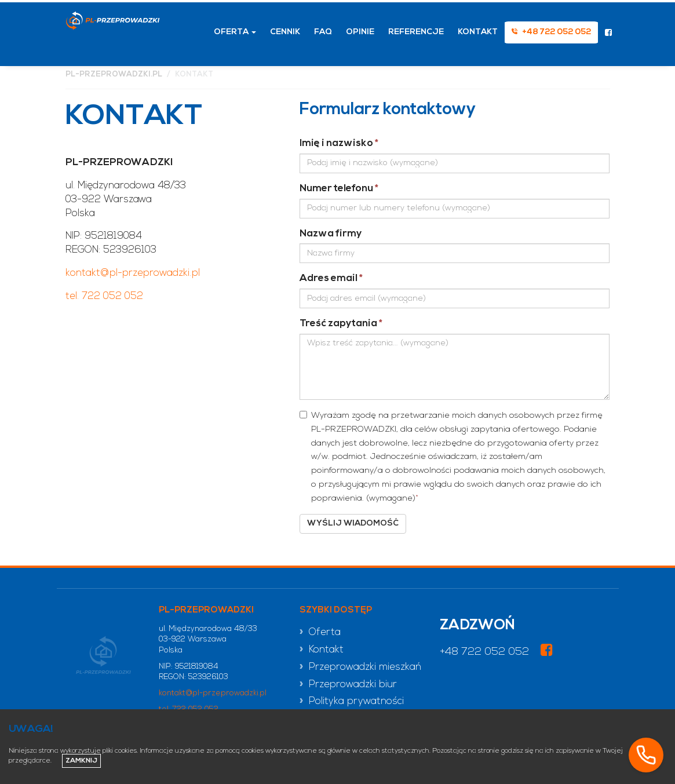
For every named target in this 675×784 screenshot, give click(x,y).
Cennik (285, 32)
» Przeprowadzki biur (348, 685)
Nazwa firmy (331, 234)
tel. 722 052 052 (104, 296)
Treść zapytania (341, 324)
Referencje (416, 32)
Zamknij (81, 761)
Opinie (360, 32)
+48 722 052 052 (484, 652)
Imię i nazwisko (339, 143)
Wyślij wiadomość (353, 524)
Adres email (331, 278)
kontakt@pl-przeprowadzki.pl (133, 273)
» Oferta (320, 632)
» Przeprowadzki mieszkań (360, 667)
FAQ (323, 32)
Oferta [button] (235, 32)
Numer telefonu (339, 189)
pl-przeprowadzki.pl (114, 74)
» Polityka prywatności (352, 701)
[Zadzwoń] (646, 755)
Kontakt (478, 32)
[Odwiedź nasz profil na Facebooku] (608, 34)
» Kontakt (322, 650)
